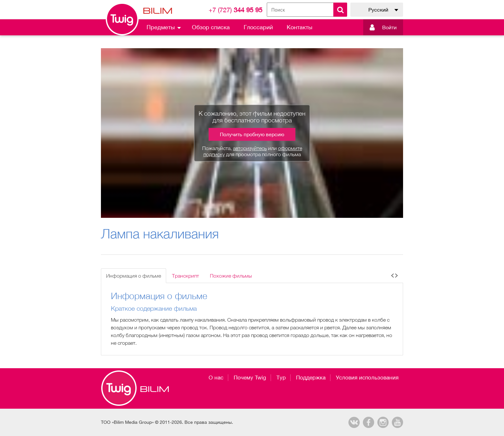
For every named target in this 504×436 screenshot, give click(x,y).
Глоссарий (258, 27)
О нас (216, 378)
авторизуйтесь (250, 148)
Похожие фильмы (231, 276)
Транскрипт (185, 276)
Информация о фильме (134, 276)
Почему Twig (250, 378)
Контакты (300, 27)
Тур (281, 378)
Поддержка (311, 378)
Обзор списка (211, 27)
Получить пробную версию (252, 134)
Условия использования (367, 378)
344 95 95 (235, 10)
